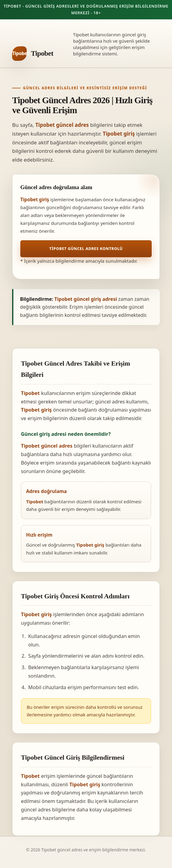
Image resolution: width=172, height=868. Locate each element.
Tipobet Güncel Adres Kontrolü (86, 249)
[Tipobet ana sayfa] (33, 54)
